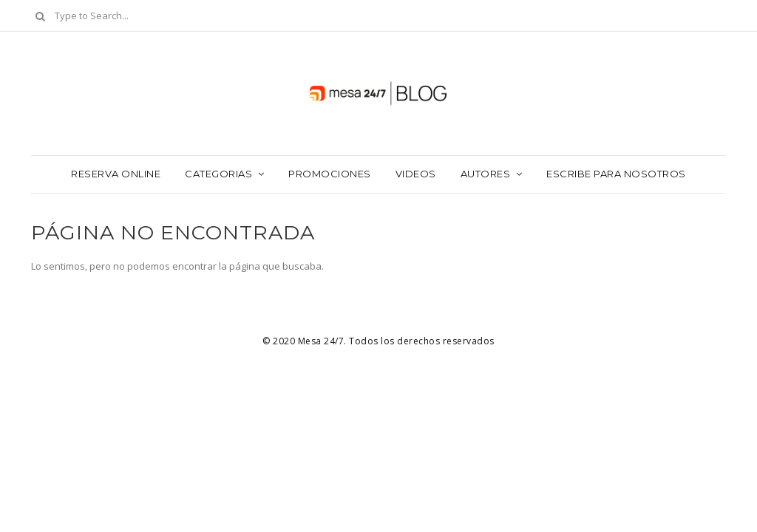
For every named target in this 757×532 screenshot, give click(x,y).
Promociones (330, 174)
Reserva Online (116, 174)
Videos (416, 174)
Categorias (218, 174)
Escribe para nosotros (616, 174)
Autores (486, 174)
